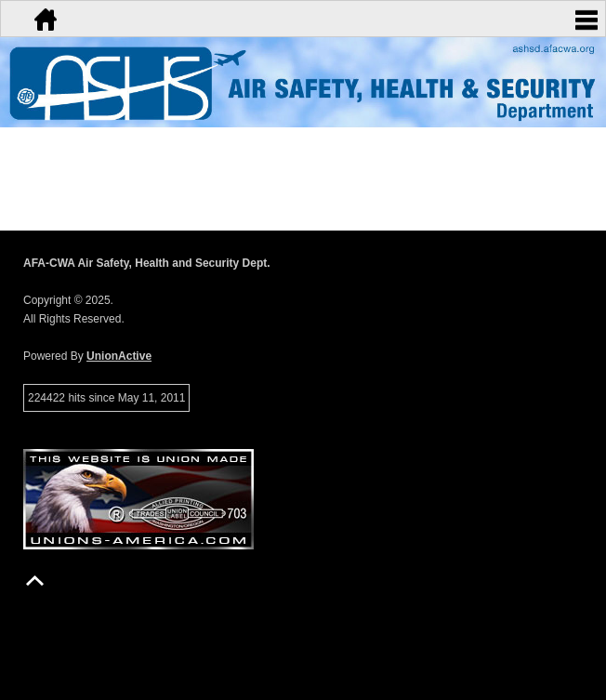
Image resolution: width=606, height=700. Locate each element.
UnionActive (119, 356)
